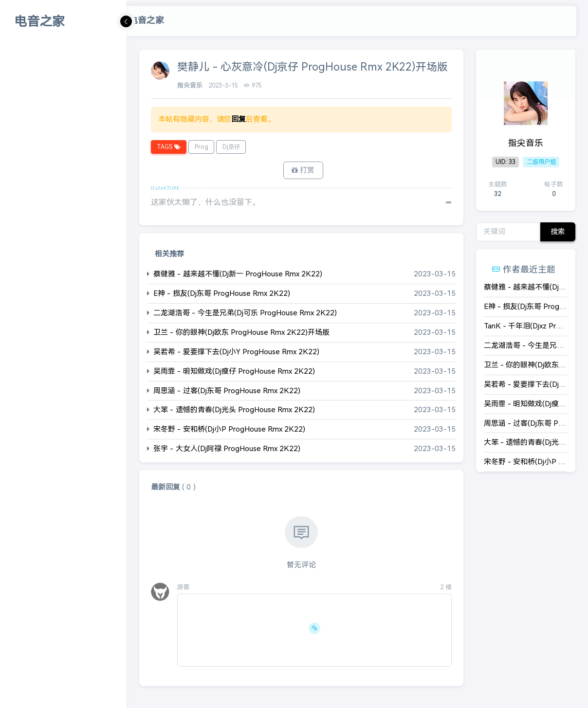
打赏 (303, 171)
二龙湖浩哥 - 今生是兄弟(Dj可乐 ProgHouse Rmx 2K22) (245, 314)
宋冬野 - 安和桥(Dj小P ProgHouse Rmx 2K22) (229, 430)
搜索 (558, 231)
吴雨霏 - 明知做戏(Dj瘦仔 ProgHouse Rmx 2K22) (234, 372)
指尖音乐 (191, 85)
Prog (201, 147)
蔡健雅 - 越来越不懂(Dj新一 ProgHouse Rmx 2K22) (238, 275)
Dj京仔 (230, 147)
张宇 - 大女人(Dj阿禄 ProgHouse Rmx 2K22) (227, 450)
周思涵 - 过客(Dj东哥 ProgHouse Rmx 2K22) (227, 391)
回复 (239, 119)
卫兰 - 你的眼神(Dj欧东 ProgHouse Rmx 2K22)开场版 (241, 333)
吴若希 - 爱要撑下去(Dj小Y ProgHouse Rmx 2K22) (236, 353)
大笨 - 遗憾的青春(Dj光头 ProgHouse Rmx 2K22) (234, 411)
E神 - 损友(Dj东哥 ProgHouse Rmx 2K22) (222, 294)
